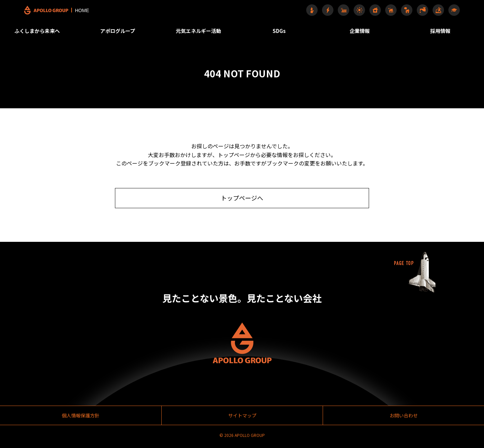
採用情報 (438, 29)
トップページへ (242, 199)
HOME (65, 9)
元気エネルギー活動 (203, 29)
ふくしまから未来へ (46, 29)
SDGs (281, 29)
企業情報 (359, 29)
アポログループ (125, 29)
